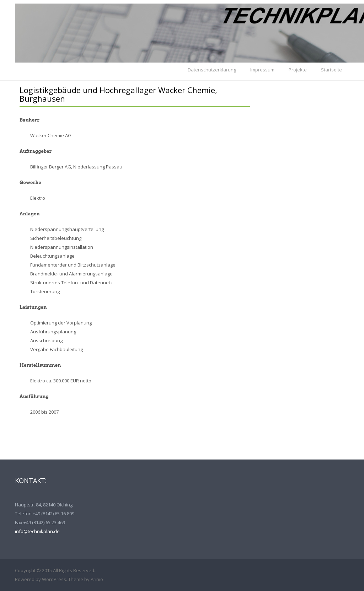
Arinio (97, 579)
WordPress (54, 579)
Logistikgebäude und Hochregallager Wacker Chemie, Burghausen (118, 94)
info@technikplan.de (37, 531)
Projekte (298, 70)
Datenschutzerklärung (212, 70)
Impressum (262, 70)
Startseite (331, 70)
